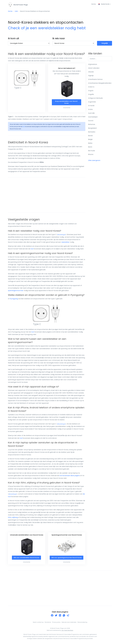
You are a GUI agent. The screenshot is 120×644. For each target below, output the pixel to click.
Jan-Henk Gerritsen (67, 630)
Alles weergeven (94, 160)
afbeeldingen (61, 235)
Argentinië (92, 102)
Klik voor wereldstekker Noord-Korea (26, 558)
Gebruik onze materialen (69, 622)
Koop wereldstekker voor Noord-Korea (67, 102)
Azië (16, 11)
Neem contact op (38, 622)
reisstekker (65, 242)
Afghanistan (93, 64)
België (90, 139)
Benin (90, 147)
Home (94, 4)
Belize (90, 143)
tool (24, 127)
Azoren (91, 121)
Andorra (91, 87)
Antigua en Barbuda (95, 98)
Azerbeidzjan (93, 117)
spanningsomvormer (16, 291)
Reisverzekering (82, 622)
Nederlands (104, 4)
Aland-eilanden (94, 68)
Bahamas (92, 124)
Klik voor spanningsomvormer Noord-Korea (67, 558)
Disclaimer (48, 622)
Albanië (91, 72)
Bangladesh (92, 128)
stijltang (15, 517)
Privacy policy (56, 622)
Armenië (91, 106)
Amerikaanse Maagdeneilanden (100, 83)
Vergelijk (105, 43)
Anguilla (91, 94)
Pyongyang (14, 299)
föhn (10, 517)
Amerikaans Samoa (95, 79)
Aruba (90, 109)
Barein (90, 136)
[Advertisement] (47, 195)
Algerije (91, 76)
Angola (91, 91)
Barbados (92, 132)
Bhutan (91, 154)
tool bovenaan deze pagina (69, 476)
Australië (91, 113)
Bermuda (91, 151)
